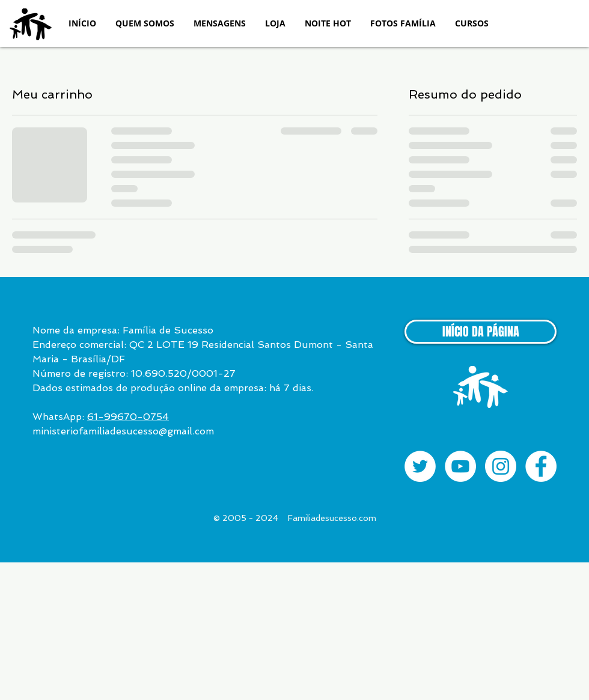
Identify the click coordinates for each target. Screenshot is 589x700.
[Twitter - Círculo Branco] (420, 466)
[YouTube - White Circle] (460, 466)
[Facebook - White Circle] (541, 466)
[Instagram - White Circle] (501, 466)
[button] (145, 23)
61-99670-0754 (128, 417)
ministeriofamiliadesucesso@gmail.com (123, 431)
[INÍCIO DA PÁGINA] (481, 332)
